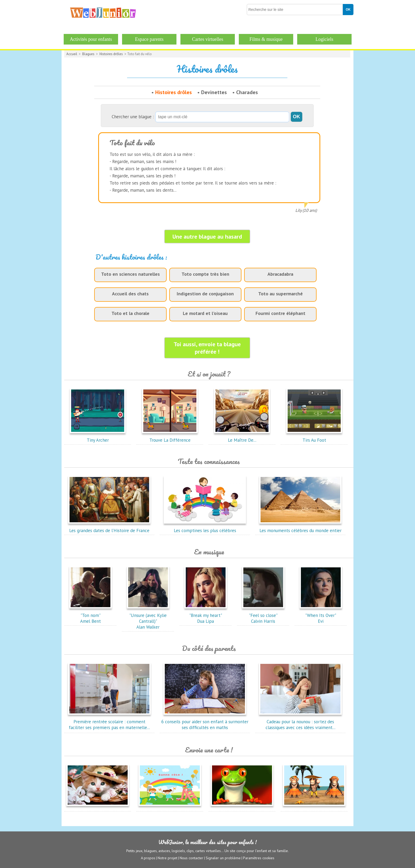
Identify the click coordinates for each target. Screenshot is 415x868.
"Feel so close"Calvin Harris (263, 615)
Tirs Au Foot (314, 437)
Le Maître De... (242, 437)
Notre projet (167, 858)
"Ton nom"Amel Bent (90, 615)
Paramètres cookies (259, 858)
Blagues (88, 54)
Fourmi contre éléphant (280, 313)
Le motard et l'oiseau (205, 313)
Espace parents (149, 39)
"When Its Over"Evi (321, 615)
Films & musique (266, 39)
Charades (247, 92)
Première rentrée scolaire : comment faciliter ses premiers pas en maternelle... (109, 722)
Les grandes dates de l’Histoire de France (109, 528)
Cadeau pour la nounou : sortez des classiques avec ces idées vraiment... (300, 722)
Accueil (72, 54)
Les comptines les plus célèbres (205, 528)
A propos (148, 858)
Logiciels (324, 39)
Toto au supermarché (280, 294)
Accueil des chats (130, 294)
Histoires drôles (111, 54)
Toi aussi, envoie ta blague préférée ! (207, 348)
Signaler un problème (223, 858)
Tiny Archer (98, 437)
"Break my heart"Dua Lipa (206, 615)
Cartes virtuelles (208, 39)
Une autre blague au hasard (207, 236)
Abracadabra (280, 274)
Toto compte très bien (205, 274)
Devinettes (214, 92)
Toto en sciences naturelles (130, 274)
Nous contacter (191, 858)
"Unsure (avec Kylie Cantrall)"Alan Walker (148, 618)
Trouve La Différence (170, 437)
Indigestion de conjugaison (205, 294)
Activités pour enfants (91, 39)
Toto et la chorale (130, 313)
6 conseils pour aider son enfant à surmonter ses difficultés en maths (205, 722)
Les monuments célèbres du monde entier (300, 528)
